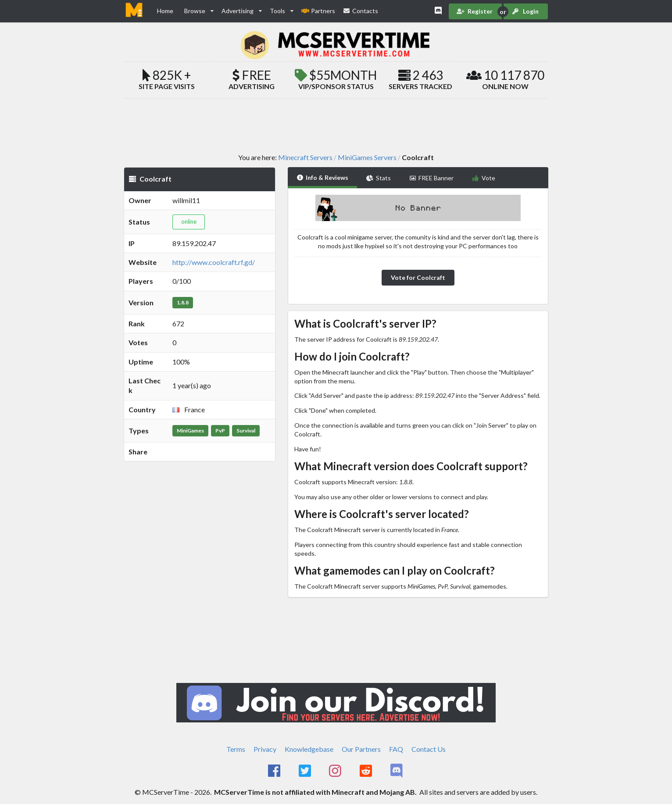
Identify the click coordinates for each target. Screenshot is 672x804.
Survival (246, 431)
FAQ (396, 749)
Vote (484, 178)
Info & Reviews (323, 177)
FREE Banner (432, 178)
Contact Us (429, 749)
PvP (220, 431)
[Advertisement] (336, 125)
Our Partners (361, 749)
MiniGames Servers (367, 157)
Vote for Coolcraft (418, 277)
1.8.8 (183, 302)
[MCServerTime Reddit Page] (366, 771)
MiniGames (190, 431)
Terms (236, 749)
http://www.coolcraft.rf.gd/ (214, 262)
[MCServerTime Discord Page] (397, 771)
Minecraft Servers (305, 157)
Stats (379, 178)
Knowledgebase (309, 749)
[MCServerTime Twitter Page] (306, 771)
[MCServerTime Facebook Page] (275, 771)
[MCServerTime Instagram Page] (336, 771)
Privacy (265, 749)
